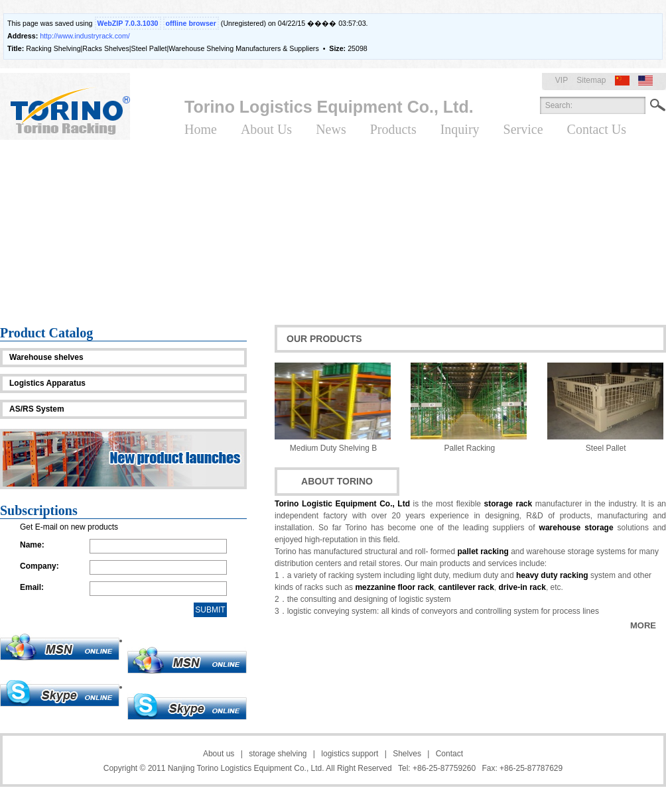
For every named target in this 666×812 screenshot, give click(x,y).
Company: (39, 566)
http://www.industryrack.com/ (85, 36)
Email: (32, 587)
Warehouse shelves (46, 357)
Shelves (407, 754)
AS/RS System (37, 409)
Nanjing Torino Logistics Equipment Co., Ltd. (246, 768)
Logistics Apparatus (47, 383)
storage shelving (278, 754)
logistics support (350, 754)
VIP (562, 80)
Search (658, 105)
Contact (449, 754)
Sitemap (591, 80)
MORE (643, 625)
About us (219, 754)
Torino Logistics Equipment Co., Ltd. (329, 107)
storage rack (508, 504)
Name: (32, 545)
